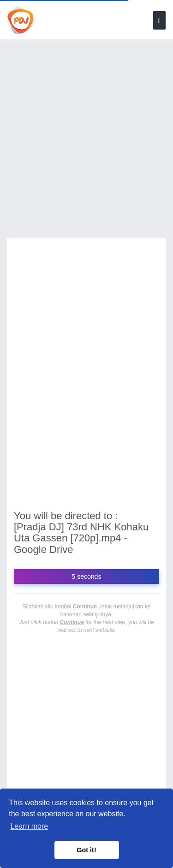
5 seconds (87, 577)
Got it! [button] (86, 850)
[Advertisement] (86, 144)
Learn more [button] (29, 826)
